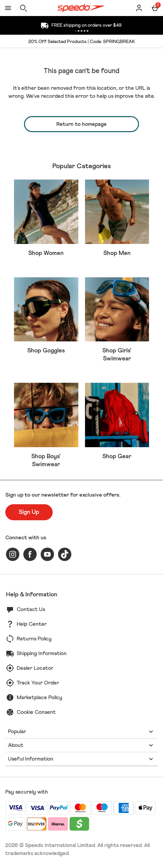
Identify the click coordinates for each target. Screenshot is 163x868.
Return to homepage (81, 124)
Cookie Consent (36, 712)
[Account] (139, 8)
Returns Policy (34, 639)
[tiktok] (65, 554)
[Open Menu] (8, 8)
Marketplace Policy (39, 697)
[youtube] (47, 554)
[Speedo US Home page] (81, 8)
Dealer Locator (35, 668)
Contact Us (31, 609)
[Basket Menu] (155, 8)
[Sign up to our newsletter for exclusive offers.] (29, 512)
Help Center (32, 624)
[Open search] (23, 8)
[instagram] (13, 554)
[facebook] (30, 554)
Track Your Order (38, 683)
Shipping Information (42, 653)
